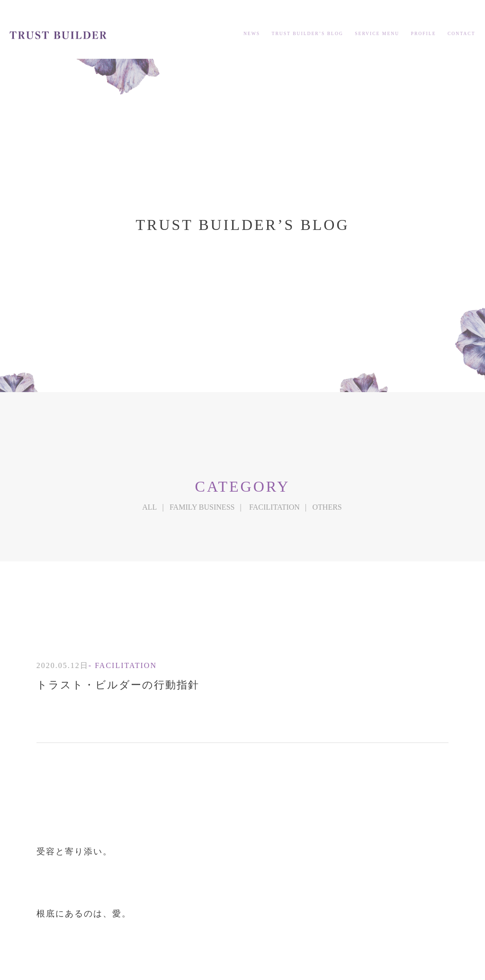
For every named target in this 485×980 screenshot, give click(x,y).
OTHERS (327, 507)
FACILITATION (274, 507)
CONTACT (462, 33)
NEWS (252, 33)
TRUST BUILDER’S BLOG (308, 33)
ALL (149, 507)
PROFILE (424, 33)
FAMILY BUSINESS (202, 507)
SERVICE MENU (377, 33)
